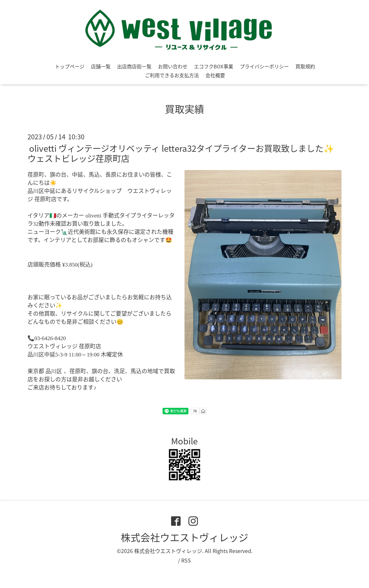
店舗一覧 (101, 66)
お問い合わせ (173, 66)
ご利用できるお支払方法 (172, 75)
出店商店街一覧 (134, 66)
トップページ (70, 66)
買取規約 (305, 66)
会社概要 (215, 75)
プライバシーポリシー (264, 66)
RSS (186, 560)
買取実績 (184, 109)
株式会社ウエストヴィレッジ (184, 537)
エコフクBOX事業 (214, 66)
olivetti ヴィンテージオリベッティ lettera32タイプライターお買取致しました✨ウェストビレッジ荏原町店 (181, 153)
